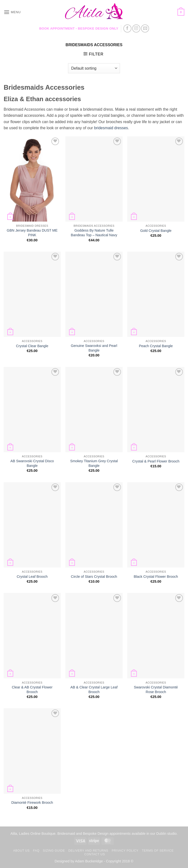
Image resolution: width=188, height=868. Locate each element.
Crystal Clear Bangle (32, 346)
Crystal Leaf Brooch (32, 577)
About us (21, 851)
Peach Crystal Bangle (156, 346)
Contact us (95, 854)
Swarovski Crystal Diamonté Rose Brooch (156, 690)
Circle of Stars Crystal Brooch (94, 577)
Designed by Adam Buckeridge (79, 861)
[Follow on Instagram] (136, 28)
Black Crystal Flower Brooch (156, 577)
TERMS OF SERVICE (158, 851)
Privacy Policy (125, 851)
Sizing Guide (54, 851)
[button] (12, 12)
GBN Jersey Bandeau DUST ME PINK (32, 233)
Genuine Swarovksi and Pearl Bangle (94, 348)
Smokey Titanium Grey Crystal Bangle (94, 463)
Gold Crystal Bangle (156, 231)
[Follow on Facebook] (127, 28)
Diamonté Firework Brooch (32, 803)
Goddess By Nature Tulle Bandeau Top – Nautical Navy (94, 233)
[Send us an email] (145, 28)
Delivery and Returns (88, 851)
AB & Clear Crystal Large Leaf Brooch (94, 690)
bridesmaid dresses (111, 128)
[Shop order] (94, 68)
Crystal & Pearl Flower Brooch (156, 461)
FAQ (36, 851)
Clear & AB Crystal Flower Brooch (32, 690)
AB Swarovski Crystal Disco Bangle (32, 463)
